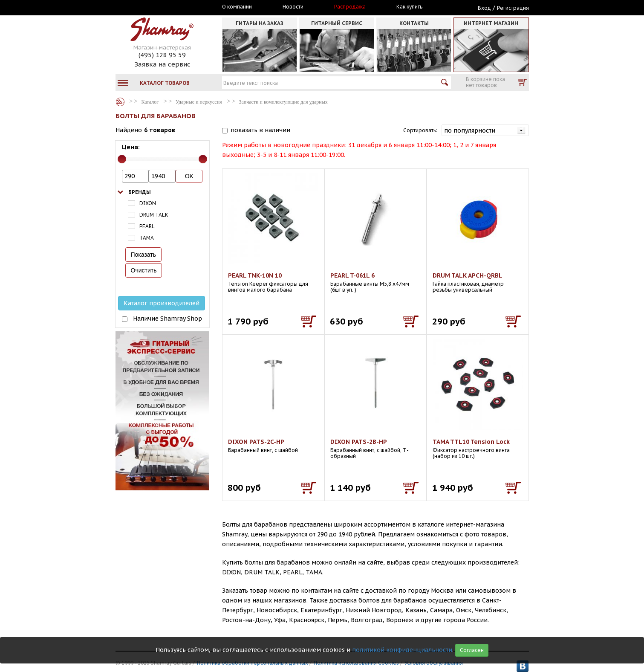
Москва (155, 7)
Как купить (409, 7)
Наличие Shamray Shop (167, 319)
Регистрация (513, 8)
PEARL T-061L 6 (352, 275)
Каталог (120, 102)
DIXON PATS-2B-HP (359, 442)
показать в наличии (260, 130)
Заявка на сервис (162, 64)
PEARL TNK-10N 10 (255, 275)
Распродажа (350, 7)
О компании (237, 7)
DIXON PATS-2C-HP (256, 442)
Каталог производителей (162, 303)
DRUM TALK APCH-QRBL (468, 275)
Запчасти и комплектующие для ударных (283, 102)
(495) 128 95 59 (162, 55)
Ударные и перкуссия (199, 102)
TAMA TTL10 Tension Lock (471, 442)
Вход (484, 8)
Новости (293, 7)
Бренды (140, 192)
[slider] (122, 159)
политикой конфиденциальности (402, 650)
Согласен (472, 650)
